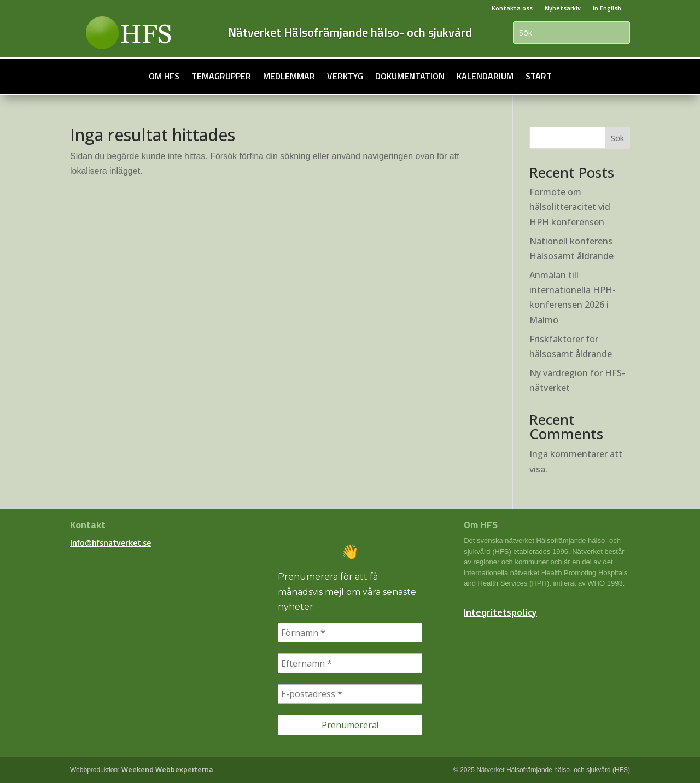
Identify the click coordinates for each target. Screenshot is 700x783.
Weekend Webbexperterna (167, 770)
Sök (617, 138)
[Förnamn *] (350, 633)
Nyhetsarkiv (563, 8)
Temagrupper (221, 76)
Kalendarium (485, 76)
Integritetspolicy (500, 612)
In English (607, 8)
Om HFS (164, 76)
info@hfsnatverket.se (110, 543)
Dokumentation (410, 76)
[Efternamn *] (350, 663)
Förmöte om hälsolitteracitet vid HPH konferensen (570, 207)
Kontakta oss (512, 8)
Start (539, 76)
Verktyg (345, 76)
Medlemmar (289, 76)
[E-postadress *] (350, 694)
